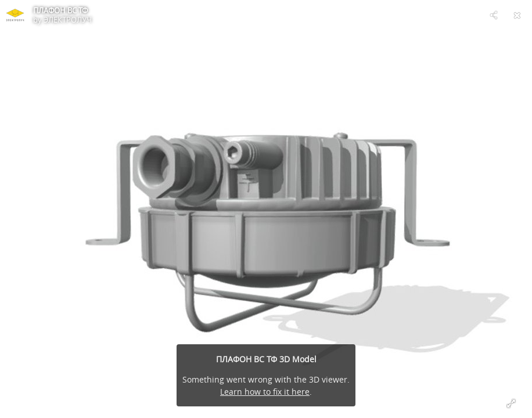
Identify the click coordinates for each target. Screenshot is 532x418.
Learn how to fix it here (265, 392)
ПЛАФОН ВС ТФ (60, 10)
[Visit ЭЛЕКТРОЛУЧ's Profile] (15, 15)
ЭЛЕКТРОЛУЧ (68, 20)
